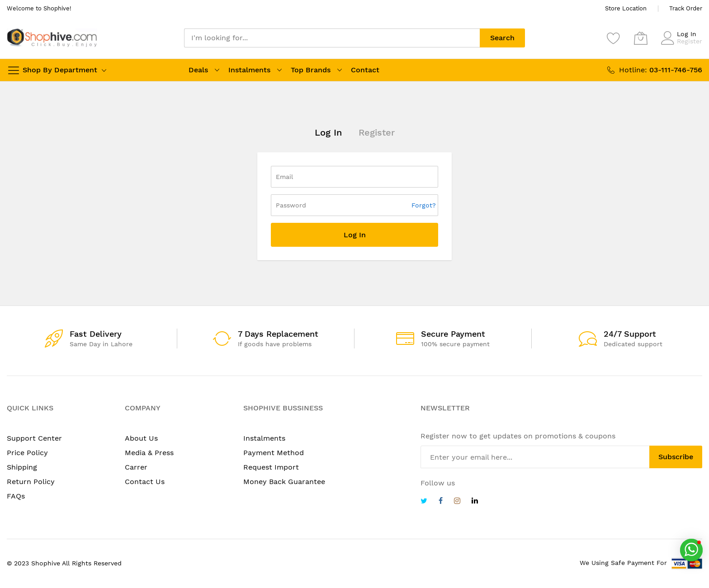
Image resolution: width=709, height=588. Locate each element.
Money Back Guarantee (284, 482)
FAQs (16, 496)
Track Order (686, 8)
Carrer (136, 467)
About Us (141, 438)
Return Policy (31, 482)
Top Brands (311, 70)
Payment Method (274, 453)
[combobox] (332, 38)
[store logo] (52, 38)
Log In (687, 34)
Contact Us (145, 482)
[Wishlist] (614, 38)
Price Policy (27, 453)
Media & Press (149, 453)
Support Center (34, 438)
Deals (198, 70)
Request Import (271, 467)
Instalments (249, 70)
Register (690, 41)
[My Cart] (641, 38)
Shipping (22, 467)
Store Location (626, 8)
